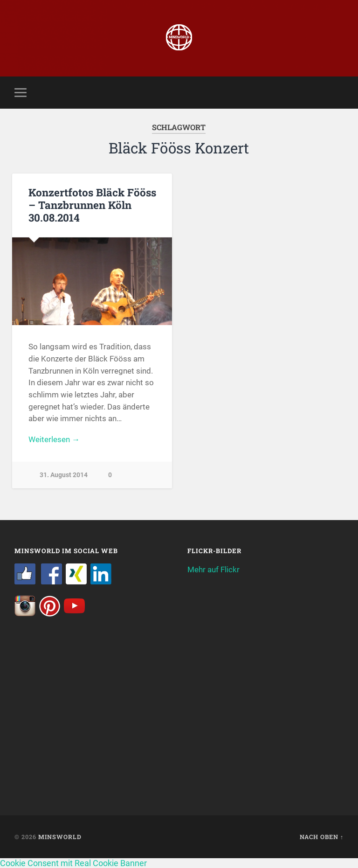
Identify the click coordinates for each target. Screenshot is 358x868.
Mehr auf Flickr (213, 569)
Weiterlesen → (54, 439)
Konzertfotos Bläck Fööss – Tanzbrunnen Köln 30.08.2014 (92, 205)
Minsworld (60, 837)
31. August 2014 (64, 475)
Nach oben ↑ (322, 837)
